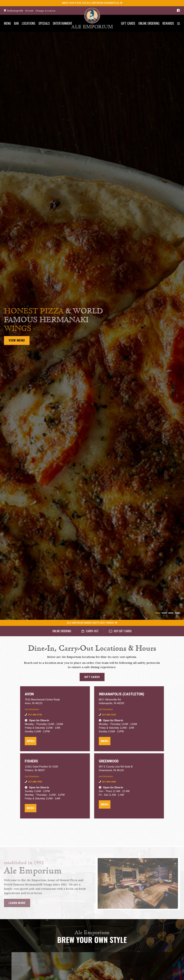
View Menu (17, 340)
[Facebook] (178, 10)
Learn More (17, 904)
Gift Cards (128, 23)
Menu (7, 23)
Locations (29, 23)
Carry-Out (90, 631)
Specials (44, 23)
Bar (16, 23)
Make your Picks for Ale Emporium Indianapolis (92, 3)
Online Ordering (149, 23)
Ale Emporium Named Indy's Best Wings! (92, 623)
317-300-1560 (109, 782)
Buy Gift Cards (120, 631)
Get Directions (32, 709)
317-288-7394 (35, 782)
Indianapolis (14, 11)
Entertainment (63, 23)
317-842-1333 (109, 715)
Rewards (168, 23)
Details (29, 11)
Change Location (45, 11)
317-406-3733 (35, 715)
